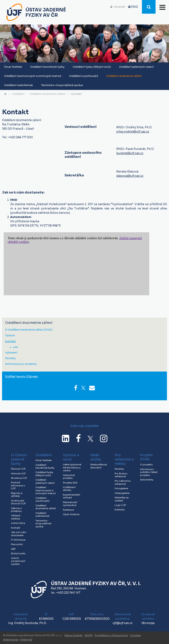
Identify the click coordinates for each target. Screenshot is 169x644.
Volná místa (18, 523)
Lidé (15, 347)
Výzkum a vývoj (71, 457)
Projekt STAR (146, 457)
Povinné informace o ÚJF (18, 485)
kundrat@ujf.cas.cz (130, 153)
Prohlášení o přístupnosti (111, 635)
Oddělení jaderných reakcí (136, 67)
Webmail (26, 640)
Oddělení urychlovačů (84, 76)
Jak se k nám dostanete (19, 534)
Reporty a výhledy (17, 495)
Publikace (68, 510)
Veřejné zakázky (16, 517)
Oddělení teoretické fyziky (47, 67)
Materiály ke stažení (122, 499)
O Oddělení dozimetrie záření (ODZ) (29, 330)
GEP (13, 549)
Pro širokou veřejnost (121, 475)
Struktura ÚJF (19, 478)
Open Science (71, 514)
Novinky (10, 358)
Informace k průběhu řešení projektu (149, 472)
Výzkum (10, 336)
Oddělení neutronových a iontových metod (33, 76)
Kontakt (76, 94)
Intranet (119, 7)
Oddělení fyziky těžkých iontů (92, 67)
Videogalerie (122, 493)
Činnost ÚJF (18, 469)
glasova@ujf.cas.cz (130, 176)
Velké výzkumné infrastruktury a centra (72, 468)
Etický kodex (18, 553)
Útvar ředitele (13, 67)
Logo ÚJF (120, 505)
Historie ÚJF (18, 474)
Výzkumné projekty (69, 477)
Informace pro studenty (21, 364)
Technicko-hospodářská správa (62, 85)
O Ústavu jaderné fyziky (19, 459)
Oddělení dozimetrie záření (124, 76)
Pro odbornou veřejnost (123, 482)
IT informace (18, 540)
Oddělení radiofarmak (19, 85)
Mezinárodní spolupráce (70, 504)
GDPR (88, 635)
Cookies (136, 635)
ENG (134, 7)
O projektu (146, 465)
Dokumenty (147, 480)
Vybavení (11, 353)
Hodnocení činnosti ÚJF (18, 502)
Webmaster (11, 640)
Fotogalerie (121, 488)
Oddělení (18, 94)
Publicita (120, 510)
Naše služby (96, 457)
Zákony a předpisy (16, 510)
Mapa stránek (73, 635)
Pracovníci (17, 544)
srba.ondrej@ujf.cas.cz (133, 132)
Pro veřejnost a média (124, 459)
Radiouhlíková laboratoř (99, 466)
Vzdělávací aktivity (69, 489)
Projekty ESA (70, 483)
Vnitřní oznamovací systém (18, 561)
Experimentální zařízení (71, 496)
